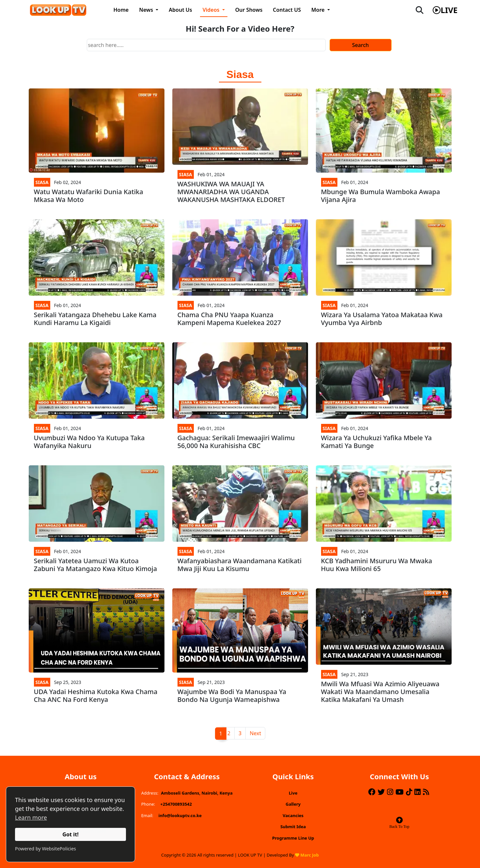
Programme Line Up (293, 838)
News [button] (147, 10)
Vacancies (293, 815)
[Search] (206, 45)
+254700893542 (176, 804)
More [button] (319, 10)
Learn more (31, 817)
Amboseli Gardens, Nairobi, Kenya (197, 793)
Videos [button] (212, 10)
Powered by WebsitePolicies (46, 849)
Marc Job (310, 855)
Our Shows (249, 10)
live (445, 10)
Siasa (42, 182)
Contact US (287, 10)
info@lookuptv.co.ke (180, 815)
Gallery (293, 804)
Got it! (70, 834)
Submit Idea (293, 827)
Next (255, 733)
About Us (180, 10)
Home (121, 10)
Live (293, 793)
